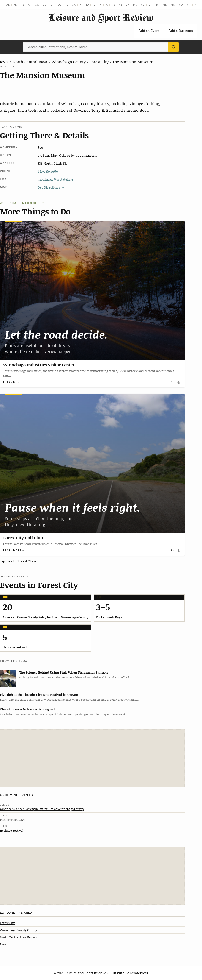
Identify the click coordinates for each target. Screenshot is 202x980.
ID (88, 5)
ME (135, 5)
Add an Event (149, 31)
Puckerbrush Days (12, 820)
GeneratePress (137, 973)
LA (128, 5)
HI (81, 5)
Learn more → (14, 382)
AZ (22, 5)
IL (94, 5)
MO (181, 5)
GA (74, 5)
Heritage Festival (12, 830)
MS (173, 5)
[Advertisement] (92, 758)
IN (100, 5)
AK (15, 5)
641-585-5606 (48, 171)
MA (150, 5)
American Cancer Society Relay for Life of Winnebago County (42, 809)
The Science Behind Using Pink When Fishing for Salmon (64, 672)
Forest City (99, 62)
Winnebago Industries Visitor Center (39, 365)
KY (121, 5)
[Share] (174, 382)
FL (67, 5)
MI (158, 5)
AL (8, 5)
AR (30, 5)
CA (37, 5)
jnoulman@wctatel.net (56, 179)
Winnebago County (68, 62)
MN (165, 5)
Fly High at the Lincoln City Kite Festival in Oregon (39, 695)
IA (107, 5)
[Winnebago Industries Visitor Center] (92, 290)
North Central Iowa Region (18, 937)
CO (45, 5)
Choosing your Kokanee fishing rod (27, 709)
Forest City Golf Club (23, 537)
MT (189, 5)
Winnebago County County (19, 930)
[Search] (174, 47)
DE (60, 5)
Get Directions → (51, 187)
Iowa (4, 62)
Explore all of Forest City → (18, 561)
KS (113, 5)
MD (143, 5)
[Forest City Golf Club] (92, 463)
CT (53, 5)
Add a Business (181, 31)
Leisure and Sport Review (101, 17)
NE (196, 5)
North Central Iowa (30, 62)
